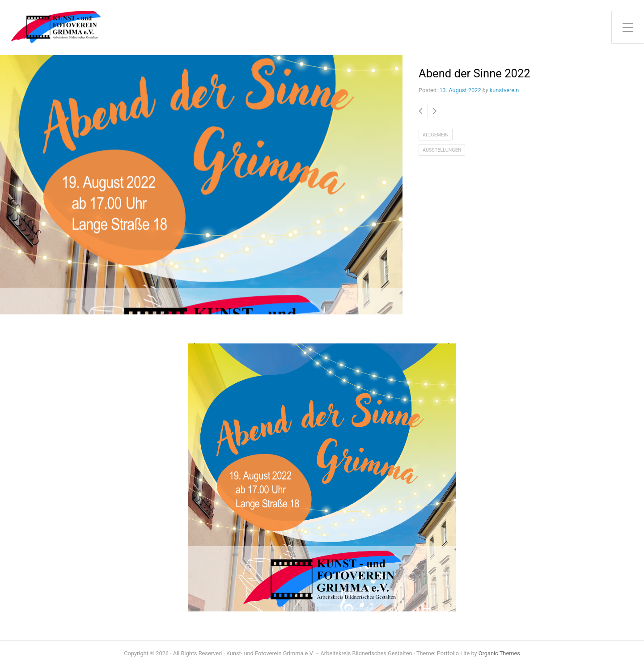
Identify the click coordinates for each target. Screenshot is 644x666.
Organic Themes (499, 653)
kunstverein (504, 90)
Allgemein (436, 135)
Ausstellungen (442, 150)
